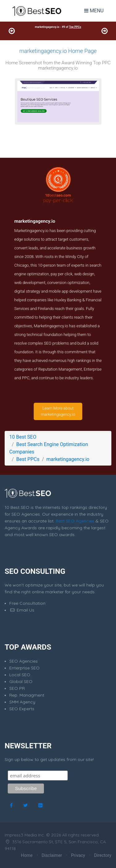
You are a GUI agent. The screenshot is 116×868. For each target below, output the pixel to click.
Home (27, 855)
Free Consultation (27, 603)
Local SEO (20, 675)
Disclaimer (52, 855)
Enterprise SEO (24, 668)
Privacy (78, 855)
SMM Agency (22, 702)
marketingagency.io (68, 459)
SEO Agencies (24, 661)
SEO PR (17, 688)
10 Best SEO (23, 437)
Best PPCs (28, 459)
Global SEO (21, 681)
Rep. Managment (27, 695)
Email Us (22, 610)
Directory (103, 855)
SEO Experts (22, 709)
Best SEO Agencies (75, 521)
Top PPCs (75, 27)
